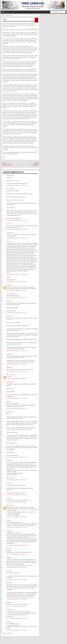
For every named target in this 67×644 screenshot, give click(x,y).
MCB (8, 622)
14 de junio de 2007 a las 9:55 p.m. (17, 502)
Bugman (8, 557)
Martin (8, 520)
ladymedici (9, 505)
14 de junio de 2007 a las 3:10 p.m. (17, 313)
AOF (8, 241)
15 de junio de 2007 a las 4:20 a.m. (17, 554)
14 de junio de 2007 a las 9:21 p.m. (17, 495)
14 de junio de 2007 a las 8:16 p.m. (17, 480)
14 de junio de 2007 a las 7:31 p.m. (17, 398)
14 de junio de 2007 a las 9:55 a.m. (17, 186)
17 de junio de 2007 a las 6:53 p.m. (17, 606)
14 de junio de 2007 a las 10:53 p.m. (17, 527)
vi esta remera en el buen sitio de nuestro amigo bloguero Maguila (24, 30)
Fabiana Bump (10, 375)
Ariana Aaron (9, 189)
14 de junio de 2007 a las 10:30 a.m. (17, 238)
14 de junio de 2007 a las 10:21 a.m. (17, 229)
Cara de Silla (9, 294)
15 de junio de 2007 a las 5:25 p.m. (17, 568)
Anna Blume (9, 175)
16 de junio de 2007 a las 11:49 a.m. (17, 579)
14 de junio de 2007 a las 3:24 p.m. (17, 351)
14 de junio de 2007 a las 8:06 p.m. (17, 409)
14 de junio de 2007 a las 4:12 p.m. (17, 371)
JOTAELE (9, 531)
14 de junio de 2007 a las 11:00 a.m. (17, 282)
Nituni (8, 278)
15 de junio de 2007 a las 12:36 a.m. (17, 545)
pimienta (9, 285)
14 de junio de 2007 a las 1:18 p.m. (17, 291)
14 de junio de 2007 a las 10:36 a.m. (17, 274)
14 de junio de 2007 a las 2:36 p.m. (17, 298)
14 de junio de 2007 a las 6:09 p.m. (17, 379)
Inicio (3, 12)
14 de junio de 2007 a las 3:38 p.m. (17, 364)
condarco (9, 301)
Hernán (8, 402)
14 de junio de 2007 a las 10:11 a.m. (17, 220)
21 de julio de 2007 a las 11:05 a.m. (17, 630)
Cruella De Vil (10, 610)
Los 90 (4, 20)
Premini (8, 224)
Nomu (8, 498)
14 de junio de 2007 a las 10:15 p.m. (17, 517)
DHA (8, 549)
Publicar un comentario (8, 633)
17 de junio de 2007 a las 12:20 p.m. (17, 599)
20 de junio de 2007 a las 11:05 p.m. (17, 618)
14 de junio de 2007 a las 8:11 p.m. (17, 457)
